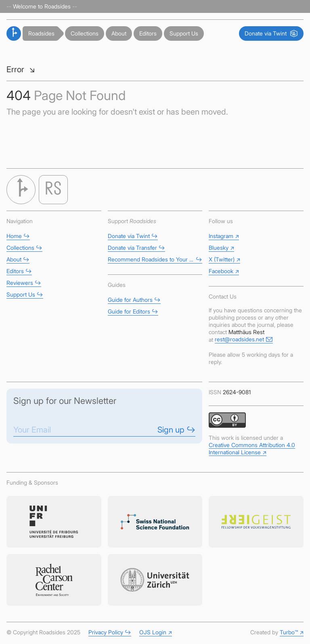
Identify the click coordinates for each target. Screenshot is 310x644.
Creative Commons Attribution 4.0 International (252, 448)
